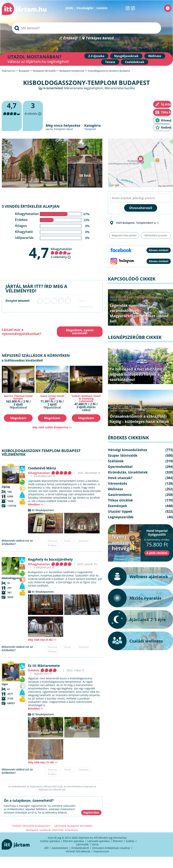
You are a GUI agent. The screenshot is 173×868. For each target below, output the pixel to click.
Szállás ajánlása (50, 841)
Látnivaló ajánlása (98, 841)
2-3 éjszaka (96, 56)
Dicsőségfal (85, 8)
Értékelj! (70, 38)
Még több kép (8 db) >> (42, 640)
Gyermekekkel (120, 467)
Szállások (116, 461)
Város (95, 844)
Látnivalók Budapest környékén (73, 826)
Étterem (118, 841)
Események (161, 361)
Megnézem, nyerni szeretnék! (80, 332)
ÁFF (47, 848)
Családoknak (135, 62)
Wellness (155, 56)
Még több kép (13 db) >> (43, 762)
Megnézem (18, 418)
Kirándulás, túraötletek (144, 408)
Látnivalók (82, 844)
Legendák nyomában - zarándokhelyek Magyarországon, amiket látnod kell (139, 313)
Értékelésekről (80, 848)
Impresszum (101, 851)
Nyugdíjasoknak (126, 56)
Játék (69, 8)
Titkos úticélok (120, 500)
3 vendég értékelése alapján (31, 206)
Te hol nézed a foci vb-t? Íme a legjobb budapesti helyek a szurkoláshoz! (138, 374)
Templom (90, 129)
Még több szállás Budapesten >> (52, 427)
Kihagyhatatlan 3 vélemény (61, 253)
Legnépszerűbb (118, 363)
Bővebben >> (36, 504)
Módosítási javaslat (156, 235)
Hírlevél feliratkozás (78, 851)
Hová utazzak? (120, 478)
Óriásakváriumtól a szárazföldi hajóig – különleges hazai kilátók (140, 419)
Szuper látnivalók (119, 300)
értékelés (33, 116)
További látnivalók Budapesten (31, 826)
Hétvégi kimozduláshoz (149, 297)
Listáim (102, 8)
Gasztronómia (144, 361)
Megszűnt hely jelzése (124, 235)
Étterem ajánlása (74, 841)
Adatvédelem (60, 848)
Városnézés (118, 483)
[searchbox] (86, 28)
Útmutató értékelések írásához (111, 848)
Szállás (130, 841)
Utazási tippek (120, 511)
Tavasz (110, 62)
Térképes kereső (100, 38)
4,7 (39, 253)
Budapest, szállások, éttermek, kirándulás (52, 830)
